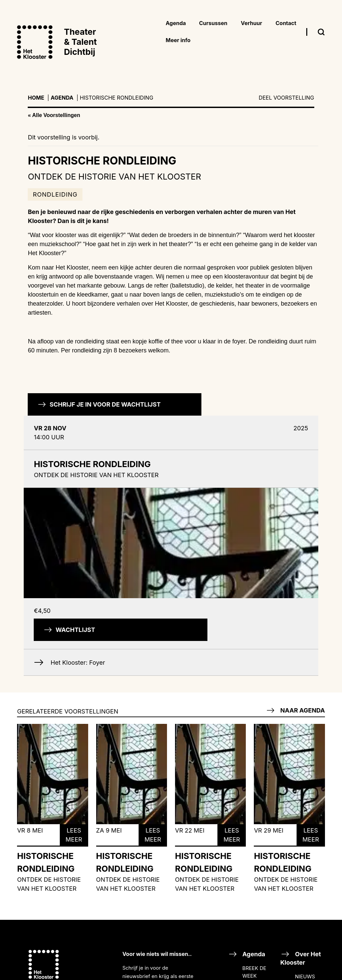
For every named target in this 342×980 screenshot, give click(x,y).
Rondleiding (55, 194)
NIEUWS (305, 976)
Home (36, 98)
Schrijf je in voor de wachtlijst (99, 404)
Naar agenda (295, 710)
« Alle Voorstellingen (54, 115)
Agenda (62, 98)
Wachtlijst (69, 630)
